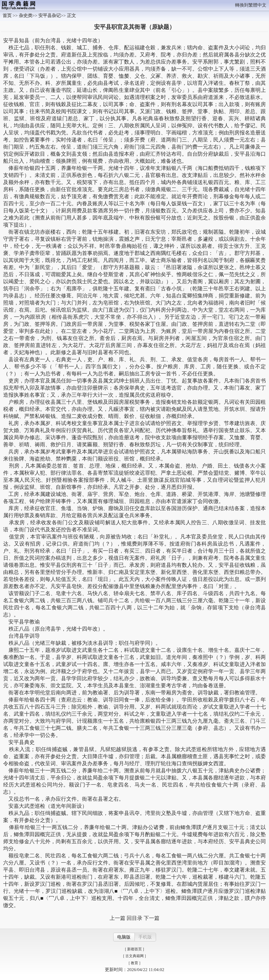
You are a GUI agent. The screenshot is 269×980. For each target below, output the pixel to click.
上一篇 (117, 918)
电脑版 (124, 937)
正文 (71, 16)
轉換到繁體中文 (251, 5)
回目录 (134, 918)
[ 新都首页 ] (134, 949)
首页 (7, 16)
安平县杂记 (50, 16)
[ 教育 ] (134, 963)
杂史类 (26, 16)
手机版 (145, 937)
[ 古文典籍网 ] (134, 956)
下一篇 (152, 918)
